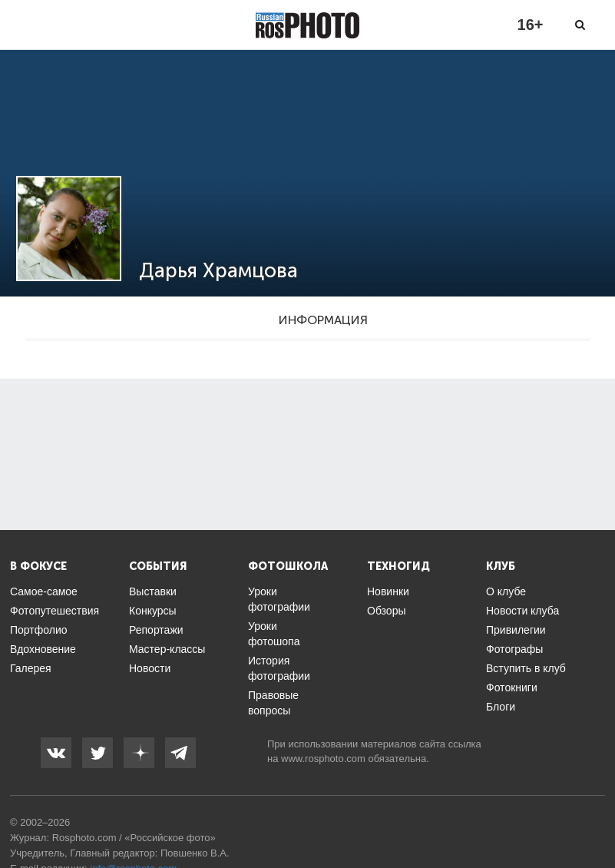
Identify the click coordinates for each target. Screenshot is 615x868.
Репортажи (156, 630)
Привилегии (516, 630)
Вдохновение (43, 649)
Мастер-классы (167, 649)
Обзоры (387, 611)
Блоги (501, 707)
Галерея (31, 668)
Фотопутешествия (55, 611)
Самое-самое (44, 591)
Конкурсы (153, 611)
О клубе (506, 591)
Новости (150, 668)
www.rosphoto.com (323, 759)
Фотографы (514, 649)
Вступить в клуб (526, 668)
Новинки (388, 591)
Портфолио (39, 630)
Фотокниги (512, 687)
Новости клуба (522, 611)
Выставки (153, 591)
